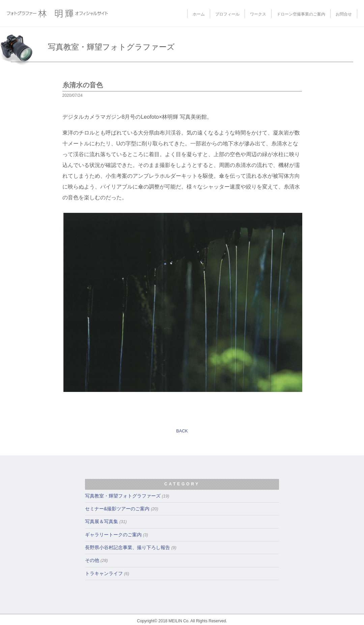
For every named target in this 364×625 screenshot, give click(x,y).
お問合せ (344, 14)
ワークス (258, 14)
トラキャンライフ (107, 573)
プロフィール (227, 14)
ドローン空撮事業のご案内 (301, 14)
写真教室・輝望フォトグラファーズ (127, 496)
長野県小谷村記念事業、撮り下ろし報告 (131, 547)
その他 (96, 560)
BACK (182, 431)
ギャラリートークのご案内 (117, 535)
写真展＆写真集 (106, 521)
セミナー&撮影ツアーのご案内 (122, 509)
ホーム (199, 14)
